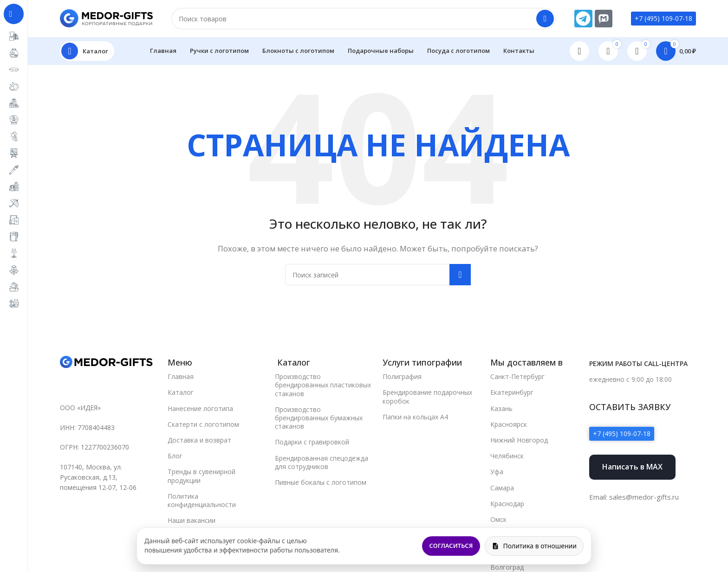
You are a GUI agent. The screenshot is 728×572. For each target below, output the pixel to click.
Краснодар (507, 504)
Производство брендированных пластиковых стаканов (323, 385)
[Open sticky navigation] (87, 51)
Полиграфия (402, 376)
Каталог (181, 392)
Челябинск (507, 456)
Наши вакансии (192, 520)
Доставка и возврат (199, 440)
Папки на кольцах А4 (415, 417)
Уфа (497, 472)
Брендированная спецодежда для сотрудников (322, 462)
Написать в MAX (632, 467)
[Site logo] (106, 18)
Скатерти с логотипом (203, 424)
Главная (181, 376)
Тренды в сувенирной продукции (201, 476)
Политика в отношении (534, 546)
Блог (175, 456)
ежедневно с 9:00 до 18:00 (630, 379)
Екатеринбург (512, 392)
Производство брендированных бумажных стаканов (319, 418)
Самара (502, 488)
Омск (498, 519)
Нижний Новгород (519, 440)
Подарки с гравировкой (312, 442)
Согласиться (451, 546)
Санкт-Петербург (517, 376)
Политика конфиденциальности (202, 500)
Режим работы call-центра (638, 363)
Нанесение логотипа (200, 408)
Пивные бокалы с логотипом (321, 482)
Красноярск (509, 424)
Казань (501, 408)
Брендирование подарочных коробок (427, 396)
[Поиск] (364, 19)
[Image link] (106, 361)
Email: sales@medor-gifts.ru (634, 497)
